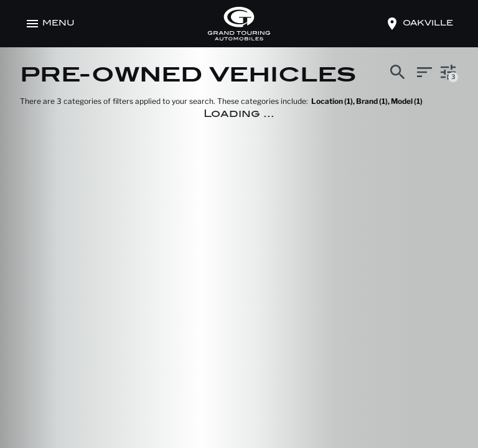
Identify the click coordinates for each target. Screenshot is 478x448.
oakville (428, 24)
